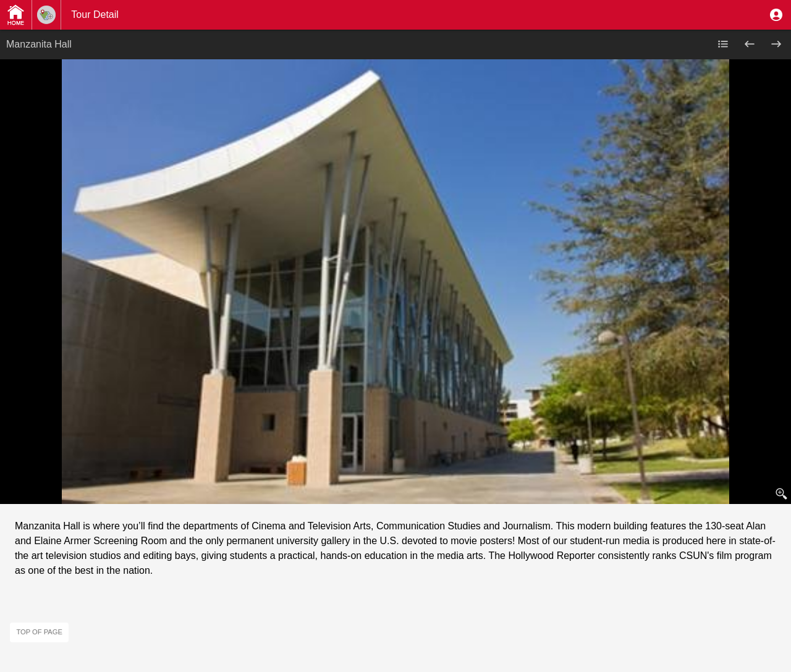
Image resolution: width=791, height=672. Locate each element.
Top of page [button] (39, 632)
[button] (776, 15)
